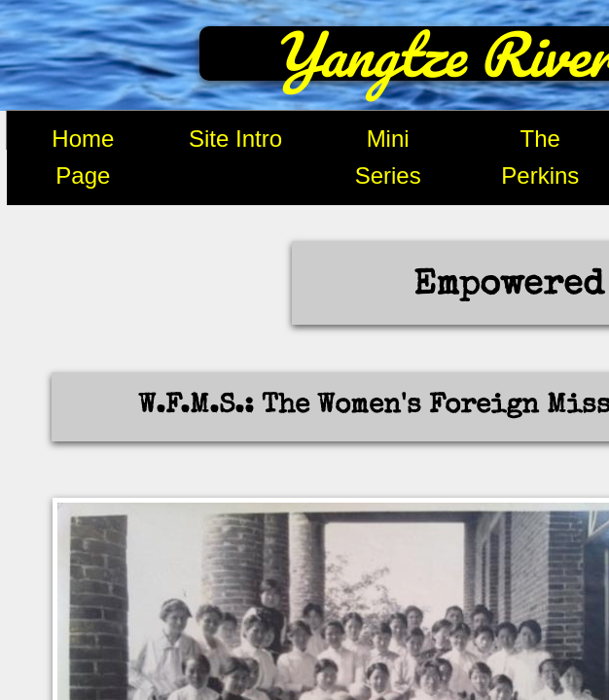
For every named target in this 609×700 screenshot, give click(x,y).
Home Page (83, 157)
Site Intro (235, 139)
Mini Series (388, 157)
